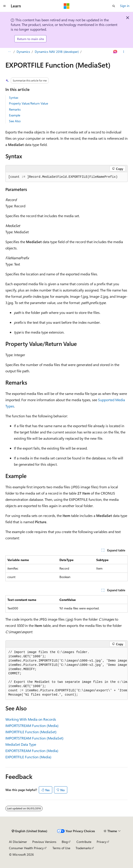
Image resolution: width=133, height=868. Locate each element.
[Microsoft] (67, 6)
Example (15, 115)
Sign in (125, 6)
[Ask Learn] (115, 52)
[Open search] (114, 6)
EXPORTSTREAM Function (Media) (32, 751)
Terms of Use (61, 848)
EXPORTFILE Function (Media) (28, 757)
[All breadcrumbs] (9, 52)
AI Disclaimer (18, 842)
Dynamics (23, 52)
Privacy (102, 842)
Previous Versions (44, 842)
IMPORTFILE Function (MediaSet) (31, 732)
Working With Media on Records (31, 719)
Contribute (84, 842)
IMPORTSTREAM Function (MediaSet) (34, 738)
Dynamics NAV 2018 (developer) (57, 52)
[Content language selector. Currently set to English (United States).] (29, 831)
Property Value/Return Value (28, 103)
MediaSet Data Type (21, 744)
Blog (65, 842)
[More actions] (124, 52)
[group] (66, 674)
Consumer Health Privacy (26, 848)
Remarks (15, 109)
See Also (15, 121)
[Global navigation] (4, 6)
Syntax (14, 98)
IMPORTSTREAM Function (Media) (32, 725)
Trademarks (83, 848)
